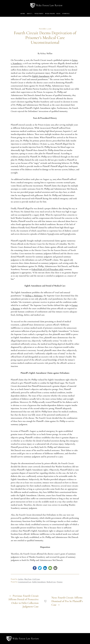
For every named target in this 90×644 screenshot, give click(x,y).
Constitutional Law (25, 582)
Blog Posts (28, 579)
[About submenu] (32, 14)
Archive (21, 579)
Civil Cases (36, 579)
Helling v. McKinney (34, 296)
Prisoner (60, 582)
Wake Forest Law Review (49, 5)
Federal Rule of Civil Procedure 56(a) (47, 269)
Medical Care (51, 582)
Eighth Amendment (41, 76)
